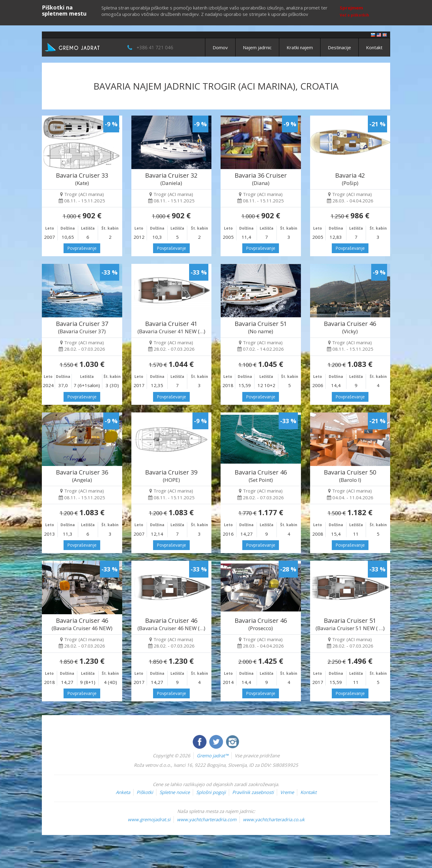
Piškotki (145, 792)
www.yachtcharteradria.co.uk (274, 819)
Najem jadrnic (257, 47)
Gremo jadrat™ (212, 755)
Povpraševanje (82, 248)
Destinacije (339, 47)
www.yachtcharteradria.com (207, 819)
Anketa (123, 792)
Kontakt (374, 47)
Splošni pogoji (211, 792)
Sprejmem (351, 8)
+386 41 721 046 (155, 47)
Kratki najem (300, 47)
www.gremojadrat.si (149, 819)
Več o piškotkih (354, 15)
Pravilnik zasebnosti (253, 792)
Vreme (287, 792)
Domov (220, 47)
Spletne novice (175, 792)
